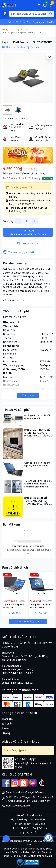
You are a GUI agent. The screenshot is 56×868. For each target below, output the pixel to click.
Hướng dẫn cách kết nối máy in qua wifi (37, 417)
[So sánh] (17, 593)
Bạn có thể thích (15, 567)
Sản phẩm (7, 724)
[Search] (32, 14)
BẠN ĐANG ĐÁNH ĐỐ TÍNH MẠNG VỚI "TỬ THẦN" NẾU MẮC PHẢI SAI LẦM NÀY (38, 501)
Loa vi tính (40, 824)
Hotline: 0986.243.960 (18, 806)
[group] (28, 78)
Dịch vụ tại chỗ (29, 832)
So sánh (33, 47)
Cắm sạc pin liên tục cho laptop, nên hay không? (37, 464)
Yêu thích (15, 613)
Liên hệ (6, 733)
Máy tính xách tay (19, 819)
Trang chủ (7, 29)
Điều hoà (43, 828)
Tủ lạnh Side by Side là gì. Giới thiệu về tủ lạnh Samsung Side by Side (38, 484)
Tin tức (6, 728)
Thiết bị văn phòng (22, 824)
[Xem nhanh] (12, 593)
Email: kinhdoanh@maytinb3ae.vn (25, 792)
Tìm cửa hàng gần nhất (19, 252)
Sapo (28, 844)
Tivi (34, 828)
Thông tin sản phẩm (14, 47)
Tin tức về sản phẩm (18, 410)
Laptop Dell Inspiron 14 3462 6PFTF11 (13, 606)
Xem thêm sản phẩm (28, 621)
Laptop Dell (22, 29)
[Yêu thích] (49, 56)
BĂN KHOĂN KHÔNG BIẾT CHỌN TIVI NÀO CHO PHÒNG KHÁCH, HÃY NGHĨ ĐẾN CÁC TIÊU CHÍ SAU (38, 433)
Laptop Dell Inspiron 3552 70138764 (40, 606)
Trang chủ (7, 719)
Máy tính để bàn (38, 819)
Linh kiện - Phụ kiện (20, 828)
